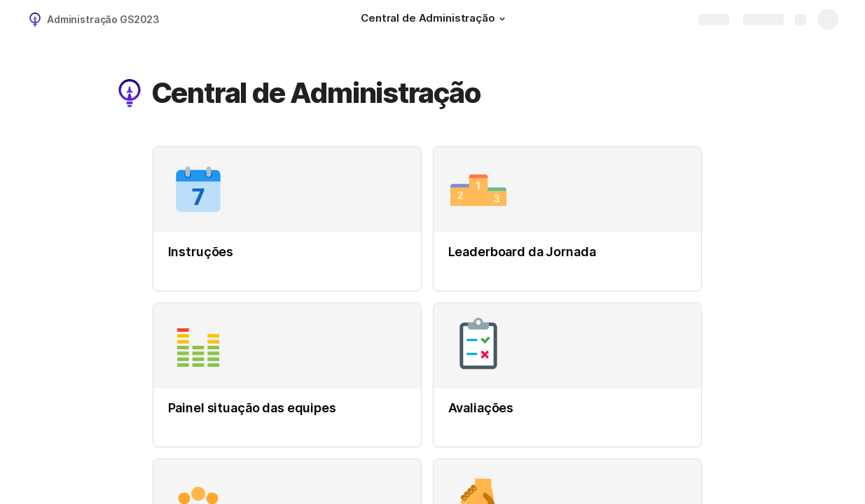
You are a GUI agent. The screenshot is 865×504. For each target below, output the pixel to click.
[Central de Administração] (435, 20)
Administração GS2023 (103, 19)
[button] (502, 19)
